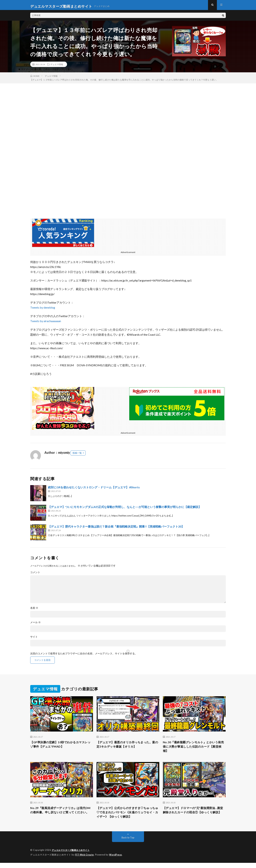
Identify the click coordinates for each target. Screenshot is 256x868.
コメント (35, 575)
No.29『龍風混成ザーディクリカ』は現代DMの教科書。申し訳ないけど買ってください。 (61, 817)
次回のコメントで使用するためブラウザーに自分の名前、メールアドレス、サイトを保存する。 (84, 656)
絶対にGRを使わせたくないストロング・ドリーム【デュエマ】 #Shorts (94, 490)
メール (35, 625)
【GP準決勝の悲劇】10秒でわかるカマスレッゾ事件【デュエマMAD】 (61, 747)
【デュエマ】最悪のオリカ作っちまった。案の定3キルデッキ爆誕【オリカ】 (128, 747)
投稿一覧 (77, 455)
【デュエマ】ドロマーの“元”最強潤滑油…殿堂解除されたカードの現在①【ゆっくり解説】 (194, 817)
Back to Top (128, 843)
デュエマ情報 (57, 67)
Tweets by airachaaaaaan (46, 323)
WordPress (117, 860)
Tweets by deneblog (43, 310)
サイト (34, 639)
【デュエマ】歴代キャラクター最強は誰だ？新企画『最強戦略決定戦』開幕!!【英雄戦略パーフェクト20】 (116, 529)
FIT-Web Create (85, 860)
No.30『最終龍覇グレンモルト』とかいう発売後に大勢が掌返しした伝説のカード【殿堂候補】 (194, 750)
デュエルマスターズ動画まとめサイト (72, 856)
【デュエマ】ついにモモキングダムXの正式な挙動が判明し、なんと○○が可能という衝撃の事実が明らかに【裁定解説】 (125, 509)
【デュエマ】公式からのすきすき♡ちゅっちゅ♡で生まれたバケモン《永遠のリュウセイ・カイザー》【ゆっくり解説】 (128, 817)
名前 (34, 610)
